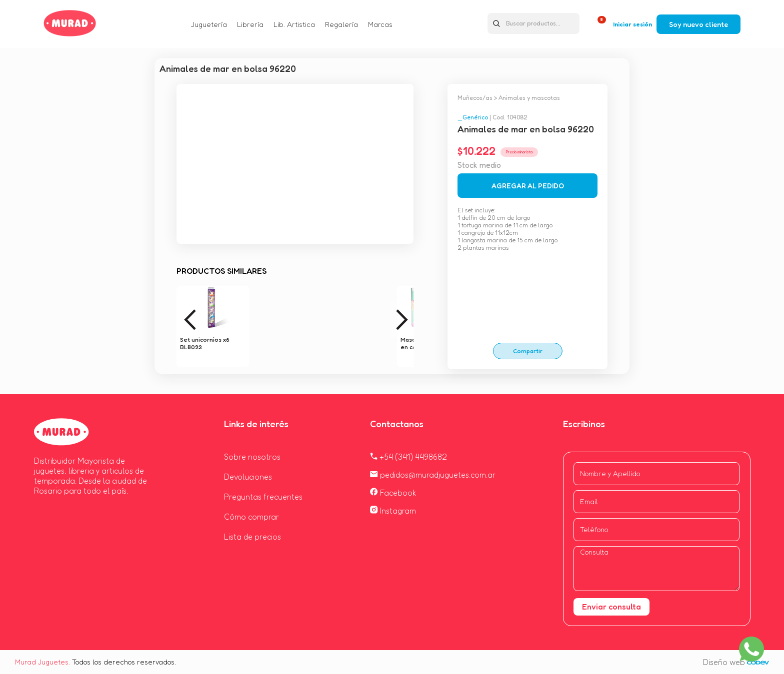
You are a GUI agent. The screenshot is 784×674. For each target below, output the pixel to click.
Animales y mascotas (529, 98)
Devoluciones (248, 477)
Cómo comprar (251, 517)
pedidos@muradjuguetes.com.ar (433, 475)
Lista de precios (252, 537)
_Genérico (473, 117)
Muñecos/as (475, 98)
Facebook (393, 493)
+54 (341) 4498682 (408, 457)
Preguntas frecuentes (263, 497)
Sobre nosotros (252, 457)
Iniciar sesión (632, 24)
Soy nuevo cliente (698, 24)
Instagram (393, 511)
